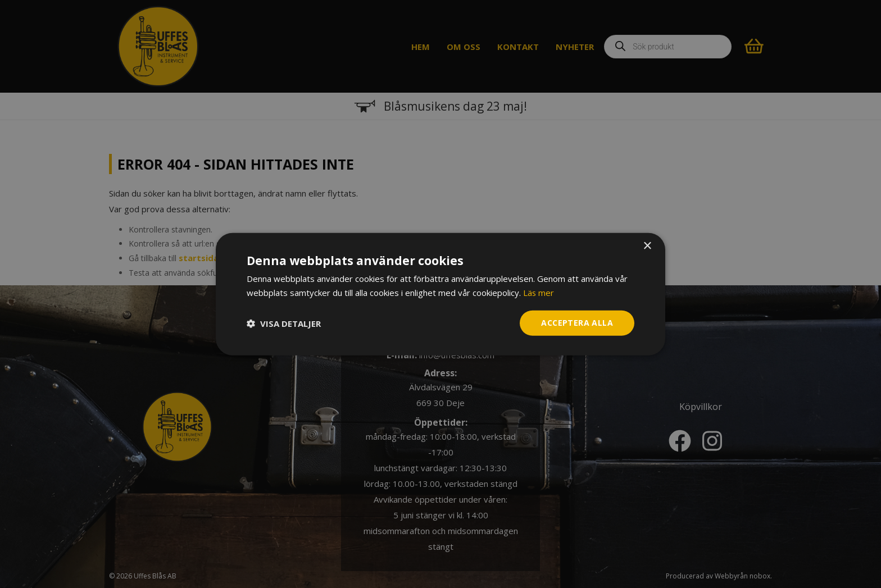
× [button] (647, 246)
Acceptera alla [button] (577, 323)
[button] (284, 323)
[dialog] (440, 294)
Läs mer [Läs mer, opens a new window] (539, 292)
